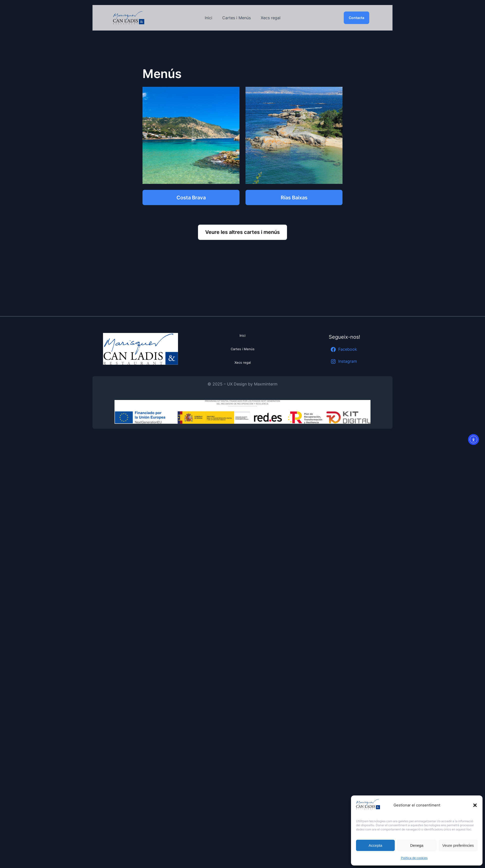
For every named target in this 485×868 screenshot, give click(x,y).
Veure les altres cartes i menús (242, 232)
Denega (417, 845)
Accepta (375, 845)
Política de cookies (414, 858)
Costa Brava (191, 198)
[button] (475, 805)
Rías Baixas (294, 198)
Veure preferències (458, 845)
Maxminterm (266, 384)
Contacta (356, 18)
